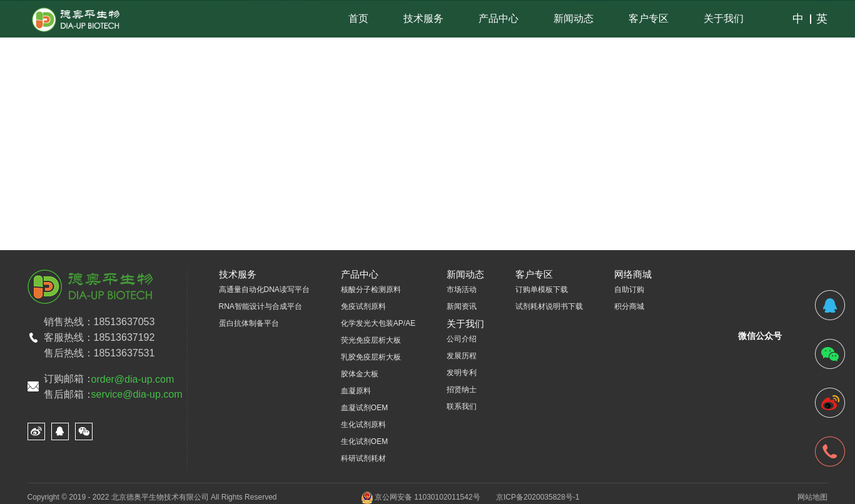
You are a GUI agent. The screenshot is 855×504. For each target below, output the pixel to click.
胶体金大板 (360, 374)
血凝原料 (356, 391)
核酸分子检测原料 (371, 290)
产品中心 (498, 18)
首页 (358, 18)
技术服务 (423, 18)
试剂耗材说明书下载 (549, 306)
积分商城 (629, 306)
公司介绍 (462, 339)
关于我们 (724, 18)
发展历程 (462, 356)
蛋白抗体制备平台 (249, 323)
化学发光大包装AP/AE (378, 323)
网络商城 (633, 274)
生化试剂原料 (363, 425)
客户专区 (649, 18)
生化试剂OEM (364, 441)
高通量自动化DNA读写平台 (264, 290)
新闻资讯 (462, 306)
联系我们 (462, 406)
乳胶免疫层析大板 (371, 357)
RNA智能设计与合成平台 (261, 306)
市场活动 (462, 290)
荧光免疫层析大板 (371, 340)
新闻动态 (574, 18)
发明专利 (462, 373)
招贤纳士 (462, 390)
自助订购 (629, 290)
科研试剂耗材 (363, 458)
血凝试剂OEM (364, 408)
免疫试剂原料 (363, 306)
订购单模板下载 (542, 290)
